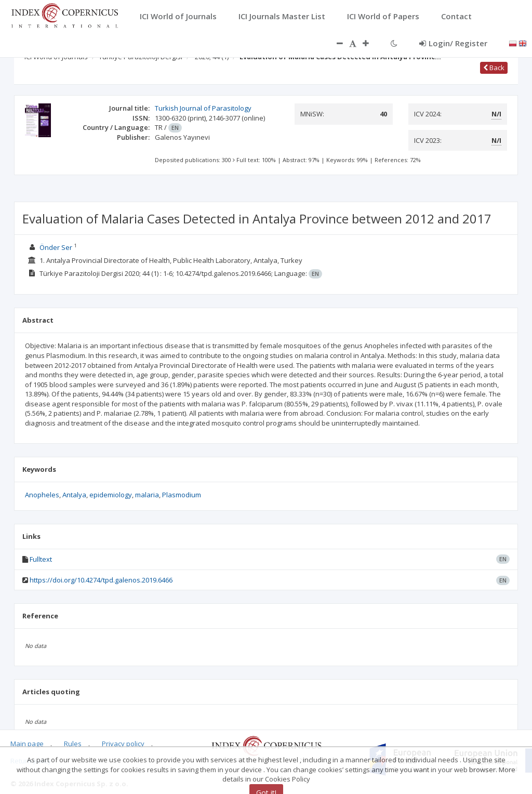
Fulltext (41, 559)
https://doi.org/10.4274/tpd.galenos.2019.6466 (101, 580)
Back (494, 68)
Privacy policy (123, 744)
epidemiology (111, 495)
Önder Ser (56, 247)
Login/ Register (453, 43)
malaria (147, 495)
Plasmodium (182, 495)
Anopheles (42, 495)
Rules (73, 744)
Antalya (74, 495)
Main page (27, 744)
